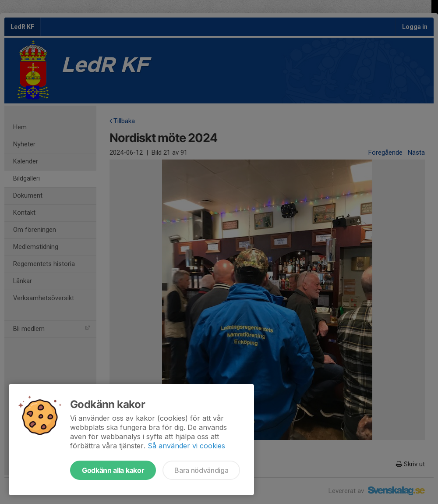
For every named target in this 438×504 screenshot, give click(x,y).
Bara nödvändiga (201, 470)
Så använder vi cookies (186, 446)
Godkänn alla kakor (113, 470)
